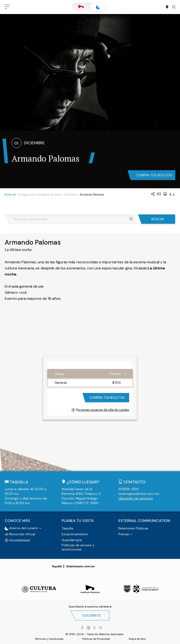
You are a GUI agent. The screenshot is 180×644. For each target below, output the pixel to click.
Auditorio (81, 7)
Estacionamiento (75, 534)
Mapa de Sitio (137, 639)
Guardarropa (72, 540)
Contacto (134, 482)
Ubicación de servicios (136, 498)
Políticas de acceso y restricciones (78, 547)
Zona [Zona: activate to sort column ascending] (59, 374)
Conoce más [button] (17, 521)
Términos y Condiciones (49, 639)
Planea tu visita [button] (78, 521)
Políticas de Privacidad (96, 639)
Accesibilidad (17, 540)
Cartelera (71, 195)
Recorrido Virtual (20, 534)
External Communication (144, 521)
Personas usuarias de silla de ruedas (100, 410)
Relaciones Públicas (133, 528)
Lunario (98, 7)
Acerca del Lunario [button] (21, 528)
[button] (7, 7)
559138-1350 (129, 489)
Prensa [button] (124, 534)
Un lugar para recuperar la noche (40, 195)
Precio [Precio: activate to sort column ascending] (115, 374)
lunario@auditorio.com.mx (139, 494)
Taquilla (67, 528)
